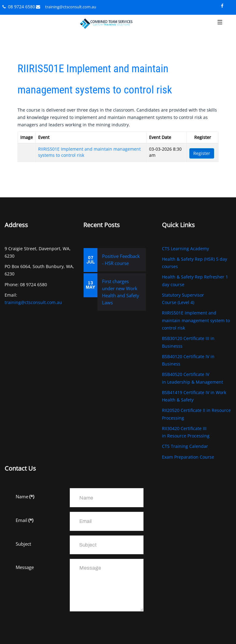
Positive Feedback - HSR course (121, 260)
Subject (23, 544)
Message (25, 567)
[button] (220, 27)
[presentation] (62, 628)
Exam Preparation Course (188, 457)
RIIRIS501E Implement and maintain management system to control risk (196, 320)
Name (25, 496)
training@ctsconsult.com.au (71, 7)
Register (202, 153)
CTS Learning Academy (185, 249)
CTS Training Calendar (185, 446)
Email (24, 520)
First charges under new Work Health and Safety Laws (121, 292)
